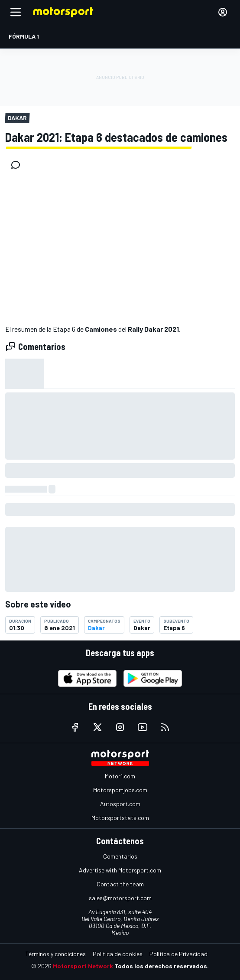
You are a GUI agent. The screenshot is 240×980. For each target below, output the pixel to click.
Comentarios (120, 856)
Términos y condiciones (56, 954)
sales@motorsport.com (120, 898)
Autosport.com (120, 804)
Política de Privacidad (178, 954)
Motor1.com (120, 776)
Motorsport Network (83, 966)
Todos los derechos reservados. (162, 966)
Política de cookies (118, 954)
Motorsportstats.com (120, 818)
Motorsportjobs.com (120, 790)
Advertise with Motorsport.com (120, 870)
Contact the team (120, 884)
